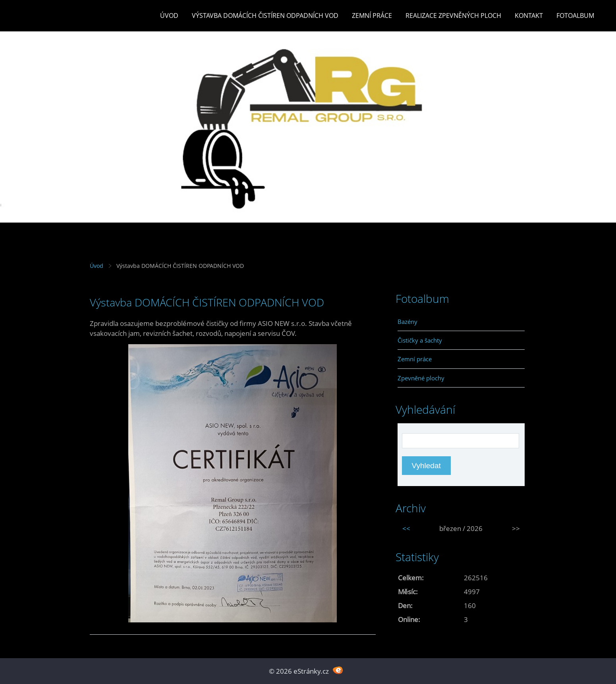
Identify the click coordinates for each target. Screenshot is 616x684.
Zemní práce (372, 16)
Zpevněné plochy (421, 378)
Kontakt (529, 16)
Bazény (407, 322)
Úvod (169, 16)
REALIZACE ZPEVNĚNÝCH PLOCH (453, 16)
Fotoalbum (575, 16)
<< (406, 528)
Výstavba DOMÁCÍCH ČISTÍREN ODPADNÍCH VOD (265, 16)
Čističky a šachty (420, 340)
